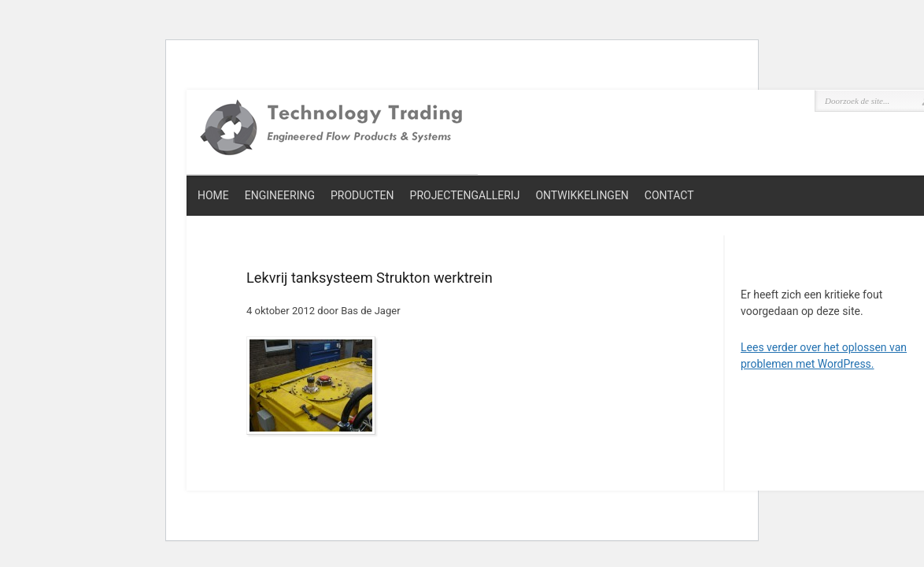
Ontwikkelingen (582, 195)
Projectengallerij (465, 195)
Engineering (280, 195)
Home (213, 195)
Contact (669, 195)
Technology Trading (332, 129)
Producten (362, 195)
